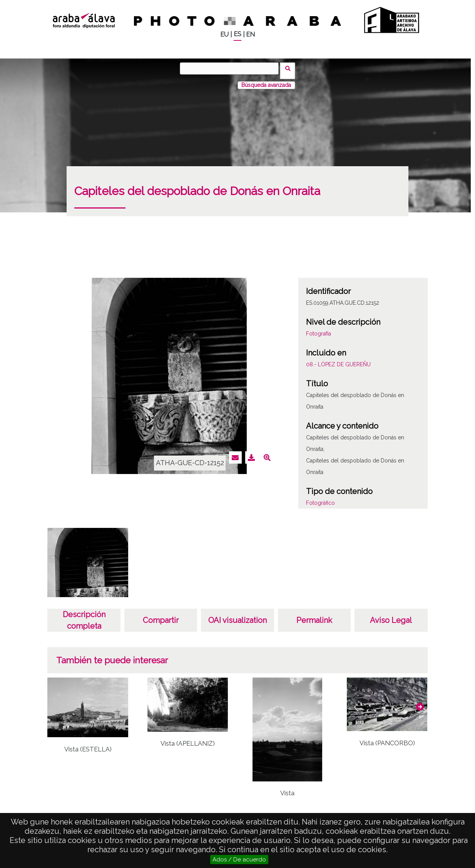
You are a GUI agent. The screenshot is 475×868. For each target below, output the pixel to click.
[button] (420, 702)
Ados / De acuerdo (239, 860)
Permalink (314, 616)
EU (224, 34)
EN (250, 34)
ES (237, 34)
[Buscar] (232, 68)
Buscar (290, 68)
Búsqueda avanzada (266, 80)
